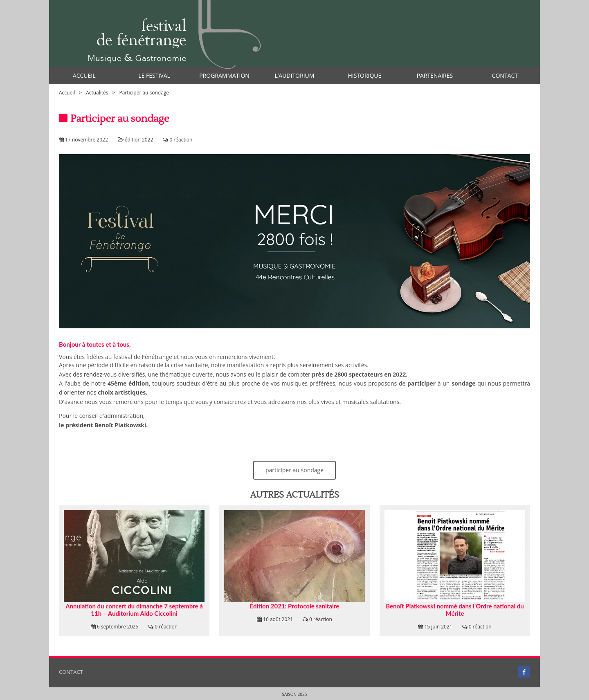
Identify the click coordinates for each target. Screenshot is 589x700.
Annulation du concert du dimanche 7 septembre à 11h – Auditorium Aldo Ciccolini (134, 610)
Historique (364, 75)
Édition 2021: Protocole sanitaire (294, 606)
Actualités (97, 93)
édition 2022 (139, 140)
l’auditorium (295, 75)
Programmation (224, 75)
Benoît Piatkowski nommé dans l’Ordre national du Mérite (455, 610)
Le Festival (154, 75)
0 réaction (181, 140)
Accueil (84, 75)
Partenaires (435, 75)
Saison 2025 (295, 694)
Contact (505, 75)
